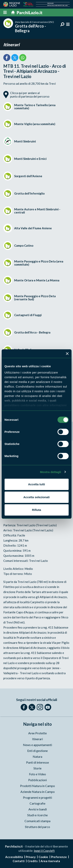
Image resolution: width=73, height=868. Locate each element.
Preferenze (59, 857)
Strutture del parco (37, 827)
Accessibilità (14, 857)
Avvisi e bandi (38, 809)
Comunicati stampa (37, 821)
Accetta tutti (36, 484)
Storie (37, 768)
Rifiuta (36, 510)
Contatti (19, 861)
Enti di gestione (37, 751)
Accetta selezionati (36, 497)
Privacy (31, 857)
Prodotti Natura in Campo (37, 786)
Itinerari (11, 45)
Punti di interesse (37, 762)
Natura (37, 756)
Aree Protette (37, 733)
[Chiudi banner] (67, 354)
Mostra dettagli (50, 472)
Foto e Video (37, 774)
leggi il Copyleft (44, 851)
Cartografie (37, 803)
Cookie (43, 857)
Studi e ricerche (37, 815)
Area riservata (50, 861)
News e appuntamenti (37, 745)
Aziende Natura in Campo (38, 792)
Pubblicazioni (37, 780)
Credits (33, 861)
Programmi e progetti (37, 797)
